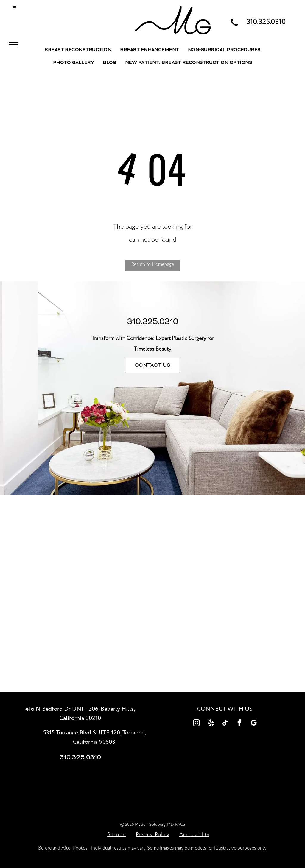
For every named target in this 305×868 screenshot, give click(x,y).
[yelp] (211, 723)
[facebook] (239, 723)
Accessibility (194, 835)
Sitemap (116, 835)
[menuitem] (78, 50)
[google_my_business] (254, 723)
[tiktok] (225, 723)
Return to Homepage (153, 265)
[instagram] (196, 723)
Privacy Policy (152, 835)
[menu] (13, 45)
